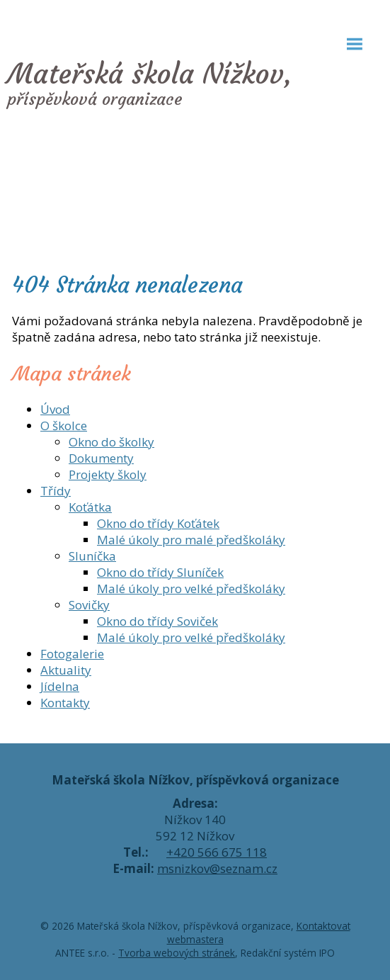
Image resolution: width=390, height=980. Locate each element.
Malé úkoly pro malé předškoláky (191, 540)
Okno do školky (111, 442)
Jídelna (60, 686)
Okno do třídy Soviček (157, 621)
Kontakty (65, 703)
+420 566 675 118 (217, 852)
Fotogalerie (72, 654)
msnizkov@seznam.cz (217, 868)
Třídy (56, 491)
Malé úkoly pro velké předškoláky (191, 588)
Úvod (55, 409)
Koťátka (90, 507)
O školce (64, 426)
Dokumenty (101, 458)
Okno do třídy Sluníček (160, 572)
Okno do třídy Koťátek (158, 523)
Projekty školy (108, 474)
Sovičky (89, 605)
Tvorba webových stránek (177, 953)
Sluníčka (92, 556)
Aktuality (66, 670)
